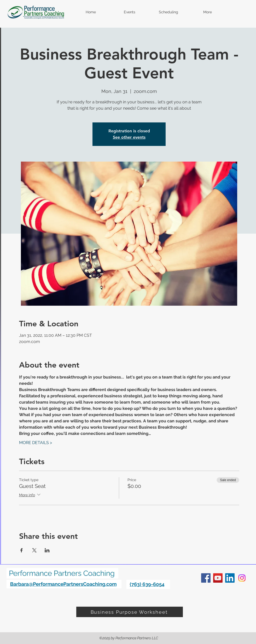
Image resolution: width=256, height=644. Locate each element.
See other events (129, 137)
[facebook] (206, 578)
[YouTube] (218, 578)
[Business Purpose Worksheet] (130, 612)
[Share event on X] (34, 550)
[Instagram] (242, 578)
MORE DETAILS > (36, 443)
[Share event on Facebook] (22, 550)
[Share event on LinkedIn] (47, 550)
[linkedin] (230, 578)
